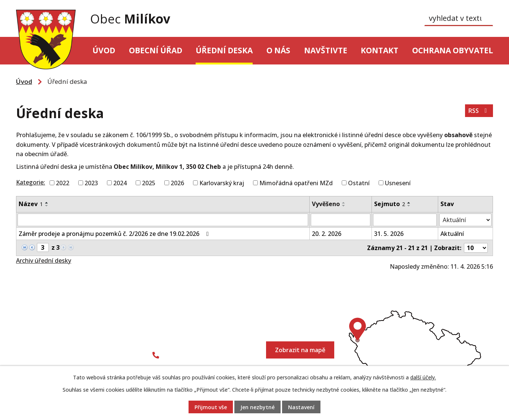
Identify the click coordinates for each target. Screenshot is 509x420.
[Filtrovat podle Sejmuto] (405, 220)
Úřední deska (224, 50)
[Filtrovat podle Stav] (465, 220)
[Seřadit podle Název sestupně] (47, 206)
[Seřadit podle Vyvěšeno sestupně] (344, 206)
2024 (120, 183)
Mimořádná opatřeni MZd (296, 183)
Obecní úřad (156, 50)
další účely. (423, 377)
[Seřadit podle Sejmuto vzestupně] (409, 203)
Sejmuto (390, 204)
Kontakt (380, 50)
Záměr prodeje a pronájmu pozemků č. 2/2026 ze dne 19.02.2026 (115, 234)
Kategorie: (31, 182)
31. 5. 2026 (389, 234)
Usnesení (398, 183)
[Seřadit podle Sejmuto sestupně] (409, 206)
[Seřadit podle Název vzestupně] (47, 203)
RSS (479, 111)
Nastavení (301, 407)
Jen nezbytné (257, 407)
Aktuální (452, 234)
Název (31, 204)
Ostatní (359, 183)
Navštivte (326, 50)
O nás (278, 50)
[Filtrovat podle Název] (163, 220)
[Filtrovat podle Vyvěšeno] (340, 220)
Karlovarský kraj (222, 183)
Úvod (104, 50)
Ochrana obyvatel (453, 50)
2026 (177, 183)
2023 (91, 183)
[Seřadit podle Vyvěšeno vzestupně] (344, 203)
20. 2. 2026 (327, 234)
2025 (149, 183)
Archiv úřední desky (44, 260)
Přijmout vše (211, 407)
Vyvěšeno (326, 204)
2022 (63, 183)
